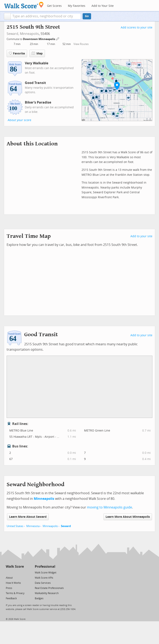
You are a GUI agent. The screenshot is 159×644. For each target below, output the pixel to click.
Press (9, 588)
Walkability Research (47, 593)
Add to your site (141, 236)
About (9, 578)
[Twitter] (8, 572)
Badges (39, 598)
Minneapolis (29, 34)
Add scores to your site (137, 28)
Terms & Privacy (15, 593)
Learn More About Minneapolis (128, 517)
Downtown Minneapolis (39, 39)
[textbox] (46, 16)
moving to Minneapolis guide (110, 507)
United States (15, 526)
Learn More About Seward (28, 517)
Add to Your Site (103, 6)
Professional (45, 567)
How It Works (13, 583)
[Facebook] (15, 572)
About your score (19, 120)
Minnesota (33, 526)
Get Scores (54, 6)
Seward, (13, 34)
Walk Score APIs (44, 578)
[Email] (21, 572)
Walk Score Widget (46, 573)
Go (87, 16)
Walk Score (15, 567)
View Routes (81, 44)
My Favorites (77, 6)
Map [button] (37, 53)
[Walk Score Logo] (24, 5)
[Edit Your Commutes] (58, 38)
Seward (66, 526)
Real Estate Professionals (49, 588)
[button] (7, 16)
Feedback (11, 598)
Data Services (43, 583)
